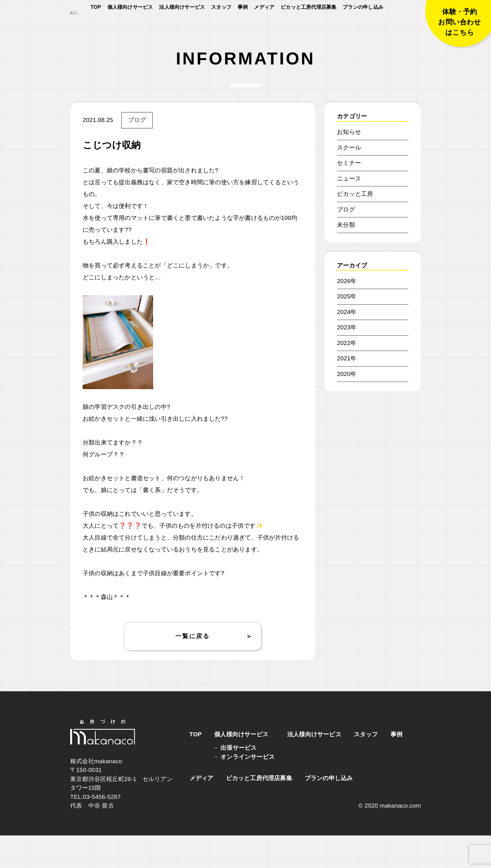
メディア (264, 25)
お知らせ (349, 164)
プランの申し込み (363, 25)
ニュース (349, 211)
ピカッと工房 (355, 226)
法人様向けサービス (182, 25)
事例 (243, 25)
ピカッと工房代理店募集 (308, 25)
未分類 (346, 257)
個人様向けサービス (130, 25)
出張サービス (238, 780)
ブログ (137, 152)
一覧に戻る (192, 668)
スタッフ (221, 25)
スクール (349, 180)
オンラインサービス (248, 789)
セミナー (349, 195)
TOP (96, 25)
